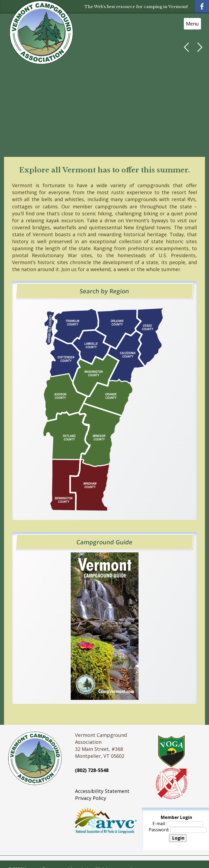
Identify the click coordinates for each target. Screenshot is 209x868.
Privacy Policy (91, 798)
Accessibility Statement (102, 791)
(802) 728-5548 (92, 770)
